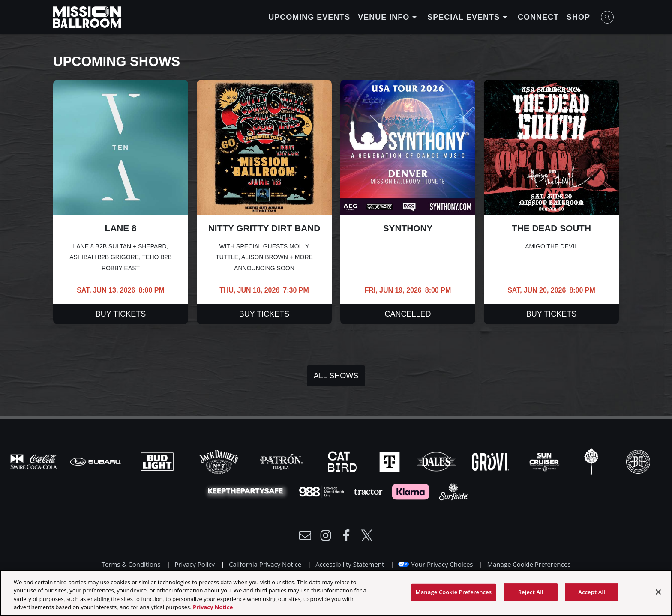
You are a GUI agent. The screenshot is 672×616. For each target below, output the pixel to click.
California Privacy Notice (265, 564)
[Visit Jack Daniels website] (220, 461)
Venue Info (389, 17)
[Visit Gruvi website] (491, 461)
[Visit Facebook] (346, 535)
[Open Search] (607, 17)
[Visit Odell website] (592, 461)
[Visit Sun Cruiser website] (546, 461)
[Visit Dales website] (437, 461)
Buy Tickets (121, 314)
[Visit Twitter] (367, 535)
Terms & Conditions (131, 564)
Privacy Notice (213, 611)
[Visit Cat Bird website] (343, 461)
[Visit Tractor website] (369, 491)
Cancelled (408, 314)
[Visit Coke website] (35, 461)
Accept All (592, 595)
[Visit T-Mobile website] (390, 461)
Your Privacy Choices (442, 564)
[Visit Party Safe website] (247, 491)
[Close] (658, 595)
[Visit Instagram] (326, 535)
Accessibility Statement (350, 564)
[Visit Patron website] (282, 461)
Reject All (531, 595)
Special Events (469, 17)
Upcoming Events (309, 17)
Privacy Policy (195, 564)
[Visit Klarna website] (412, 491)
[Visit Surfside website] (453, 491)
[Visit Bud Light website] (158, 461)
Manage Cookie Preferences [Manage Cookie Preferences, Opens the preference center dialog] (454, 595)
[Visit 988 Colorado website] (322, 491)
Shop (578, 17)
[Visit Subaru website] (96, 461)
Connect (538, 17)
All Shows (336, 376)
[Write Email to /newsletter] (305, 535)
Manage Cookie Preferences (529, 564)
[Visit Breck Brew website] (638, 461)
